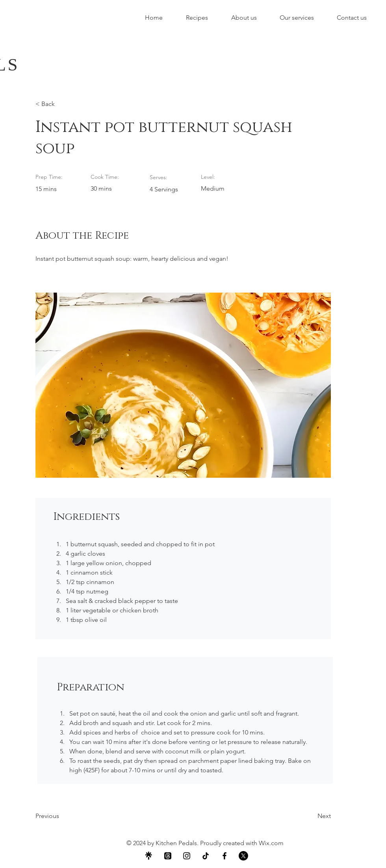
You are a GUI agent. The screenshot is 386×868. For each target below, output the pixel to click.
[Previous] (61, 816)
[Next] (311, 816)
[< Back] (61, 104)
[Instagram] (187, 856)
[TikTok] (206, 856)
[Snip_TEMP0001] (149, 856)
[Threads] (168, 856)
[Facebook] (225, 856)
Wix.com (271, 843)
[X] (243, 856)
